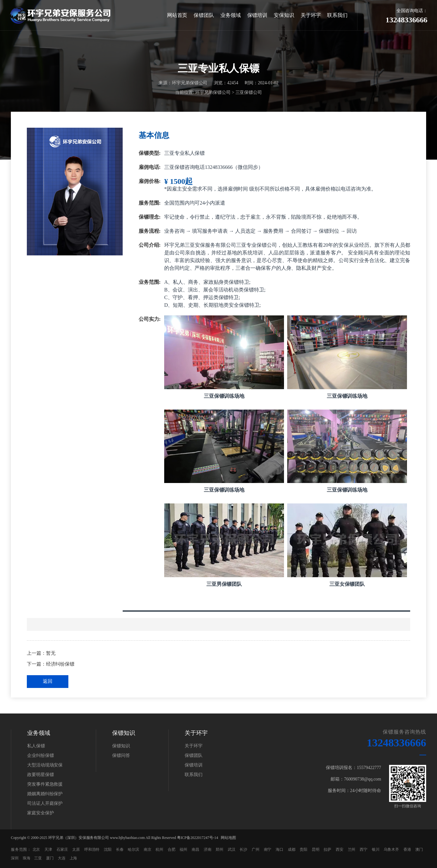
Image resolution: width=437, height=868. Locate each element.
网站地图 (228, 838)
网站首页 (177, 15)
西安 (340, 849)
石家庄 (62, 849)
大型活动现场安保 (45, 765)
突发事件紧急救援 (45, 784)
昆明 (316, 849)
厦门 (50, 858)
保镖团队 (204, 15)
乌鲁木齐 (391, 849)
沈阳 (108, 849)
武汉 (232, 849)
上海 (73, 858)
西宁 (364, 849)
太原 (76, 849)
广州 (256, 849)
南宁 (268, 849)
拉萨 (327, 849)
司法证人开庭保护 (45, 803)
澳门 (419, 849)
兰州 (352, 849)
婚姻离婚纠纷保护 (45, 794)
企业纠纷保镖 (40, 755)
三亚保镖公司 (249, 93)
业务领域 (231, 15)
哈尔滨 (134, 849)
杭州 (159, 849)
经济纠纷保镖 (60, 664)
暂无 (51, 653)
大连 (62, 858)
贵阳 (303, 849)
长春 (120, 849)
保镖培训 (257, 15)
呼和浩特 (92, 849)
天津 (48, 849)
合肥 (172, 849)
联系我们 (337, 15)
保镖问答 (121, 755)
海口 (280, 849)
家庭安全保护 (40, 813)
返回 (48, 681)
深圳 (15, 858)
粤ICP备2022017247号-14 (198, 838)
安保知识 (284, 15)
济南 (208, 849)
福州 (183, 849)
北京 (36, 849)
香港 (407, 849)
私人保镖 (36, 746)
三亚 (38, 858)
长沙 (243, 849)
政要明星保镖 (40, 775)
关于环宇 (311, 15)
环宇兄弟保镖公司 (213, 93)
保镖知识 (121, 746)
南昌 (195, 849)
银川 (376, 849)
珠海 (27, 858)
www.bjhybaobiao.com (127, 838)
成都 (292, 849)
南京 (148, 849)
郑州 (219, 849)
